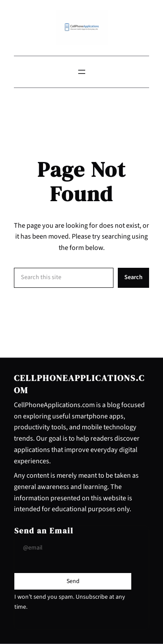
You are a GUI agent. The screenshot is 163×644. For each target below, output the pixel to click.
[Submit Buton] (73, 581)
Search (133, 277)
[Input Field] (73, 548)
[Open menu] (82, 72)
